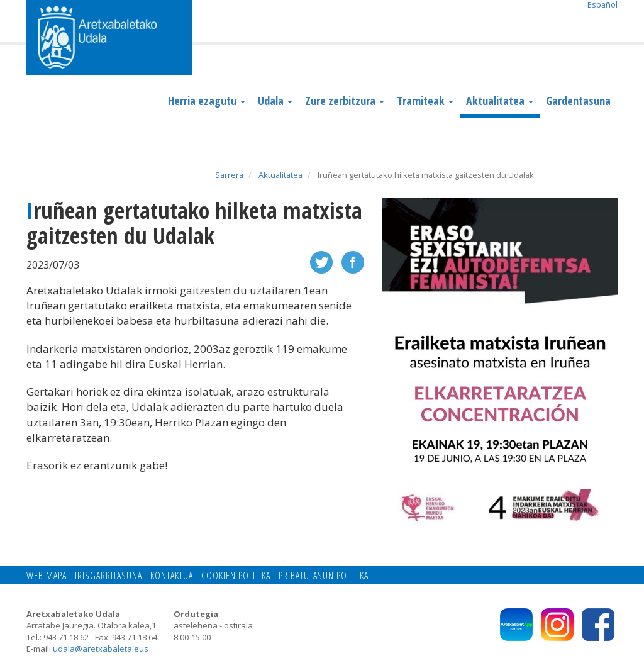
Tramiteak (425, 101)
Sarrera (229, 175)
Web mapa (47, 576)
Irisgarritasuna (108, 576)
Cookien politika (236, 576)
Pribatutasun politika (324, 576)
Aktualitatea (500, 101)
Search (608, 23)
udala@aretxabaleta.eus (101, 649)
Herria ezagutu (207, 101)
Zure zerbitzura (345, 101)
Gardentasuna (578, 101)
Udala (275, 101)
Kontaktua (172, 576)
